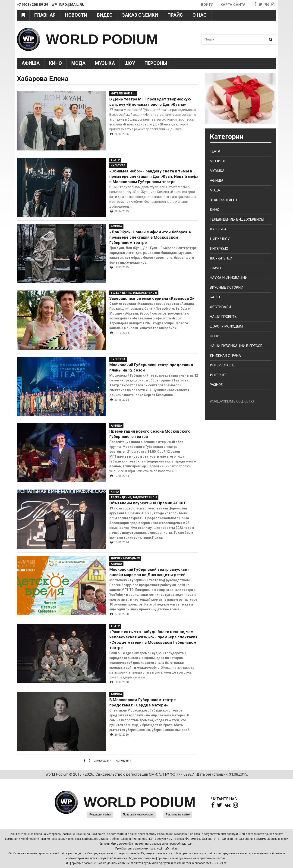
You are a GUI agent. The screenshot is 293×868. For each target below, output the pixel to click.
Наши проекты (224, 317)
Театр (115, 160)
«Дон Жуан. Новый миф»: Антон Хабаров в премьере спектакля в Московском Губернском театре (150, 237)
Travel (216, 268)
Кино (55, 63)
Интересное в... (223, 365)
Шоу (130, 63)
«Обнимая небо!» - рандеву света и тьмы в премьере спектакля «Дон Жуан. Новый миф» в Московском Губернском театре (154, 176)
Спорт (216, 336)
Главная (45, 15)
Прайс (175, 15)
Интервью (219, 249)
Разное (216, 385)
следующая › (102, 761)
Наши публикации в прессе (236, 346)
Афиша (31, 63)
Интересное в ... (123, 94)
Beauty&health (223, 200)
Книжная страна (225, 356)
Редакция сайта (100, 815)
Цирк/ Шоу (220, 239)
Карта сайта (233, 5)
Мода (78, 63)
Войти (207, 5)
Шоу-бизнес (221, 258)
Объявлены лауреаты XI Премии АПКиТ (148, 503)
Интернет (218, 375)
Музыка (105, 63)
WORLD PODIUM (102, 39)
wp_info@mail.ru (167, 849)
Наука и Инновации (229, 278)
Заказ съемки (140, 15)
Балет (215, 297)
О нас (200, 15)
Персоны (156, 63)
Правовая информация (138, 815)
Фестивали (220, 307)
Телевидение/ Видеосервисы (134, 293)
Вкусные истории (227, 287)
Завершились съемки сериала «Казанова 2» (152, 298)
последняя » (123, 761)
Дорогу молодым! (125, 558)
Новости (76, 15)
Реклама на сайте (178, 815)
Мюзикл (217, 161)
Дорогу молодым (226, 326)
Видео (105, 15)
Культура (118, 165)
